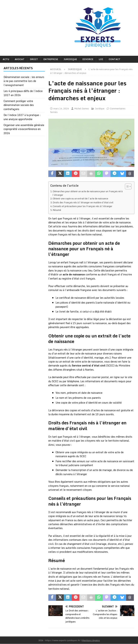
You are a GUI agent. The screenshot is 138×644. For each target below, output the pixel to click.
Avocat (20, 59)
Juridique (70, 59)
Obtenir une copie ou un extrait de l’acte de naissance (80, 198)
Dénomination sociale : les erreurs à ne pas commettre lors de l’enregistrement (24, 81)
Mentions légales (91, 640)
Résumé (57, 210)
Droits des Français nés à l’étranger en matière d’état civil (83, 202)
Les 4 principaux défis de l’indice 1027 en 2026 (23, 93)
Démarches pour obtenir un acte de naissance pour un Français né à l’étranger (88, 193)
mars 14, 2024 (61, 108)
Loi (101, 59)
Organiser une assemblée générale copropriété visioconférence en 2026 (24, 129)
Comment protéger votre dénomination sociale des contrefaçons (19, 105)
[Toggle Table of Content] (126, 186)
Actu (6, 59)
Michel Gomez (82, 108)
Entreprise (51, 59)
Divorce (88, 59)
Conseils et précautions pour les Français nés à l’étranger (82, 206)
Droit (34, 59)
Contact (115, 59)
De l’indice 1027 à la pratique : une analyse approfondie (22, 117)
